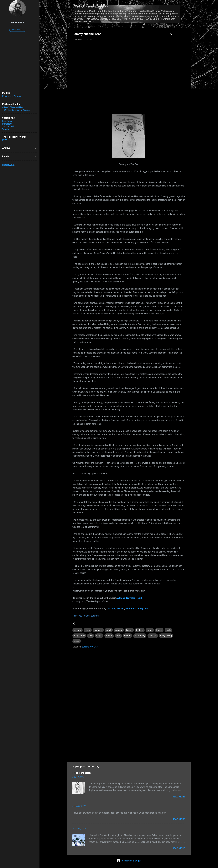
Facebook (131, 609)
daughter (98, 630)
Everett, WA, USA (90, 647)
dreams (119, 630)
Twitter (120, 609)
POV (4, 140)
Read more (179, 797)
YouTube (111, 609)
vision (77, 641)
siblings (153, 636)
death (109, 630)
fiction (159, 630)
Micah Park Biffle (90, 7)
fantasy (140, 630)
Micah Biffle (18, 23)
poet (118, 636)
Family (129, 630)
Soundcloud (8, 126)
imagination (79, 636)
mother (109, 636)
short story (140, 636)
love (91, 636)
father (150, 630)
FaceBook (7, 121)
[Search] (189, 8)
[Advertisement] (129, 734)
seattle (128, 636)
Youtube (6, 129)
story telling (166, 636)
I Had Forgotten (82, 773)
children (78, 630)
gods (168, 630)
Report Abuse (9, 165)
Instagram (142, 609)
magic (99, 636)
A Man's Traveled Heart (130, 598)
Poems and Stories (12, 96)
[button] (171, 34)
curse (88, 630)
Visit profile (18, 30)
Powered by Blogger (129, 861)
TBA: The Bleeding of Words (16, 110)
